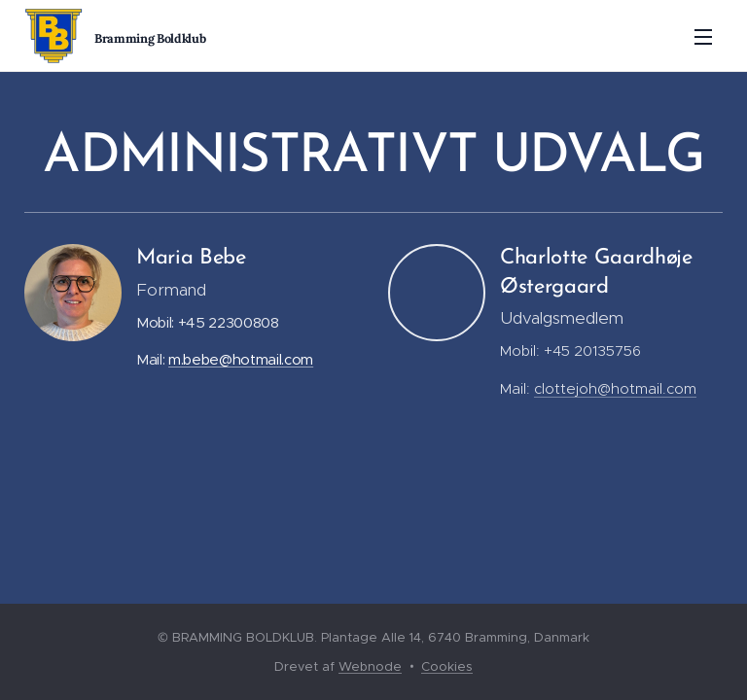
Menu (703, 37)
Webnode (370, 666)
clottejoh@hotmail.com (615, 388)
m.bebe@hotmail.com (241, 359)
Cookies (447, 666)
